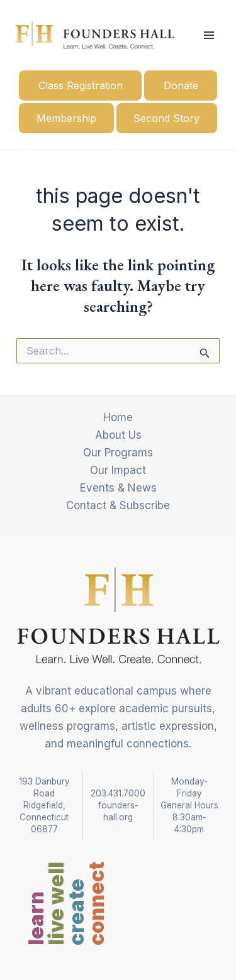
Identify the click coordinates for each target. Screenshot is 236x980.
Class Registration (81, 85)
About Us (118, 435)
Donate (181, 85)
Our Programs (118, 453)
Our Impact (118, 470)
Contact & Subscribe (118, 505)
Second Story (166, 118)
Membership (66, 118)
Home (118, 417)
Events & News (118, 488)
